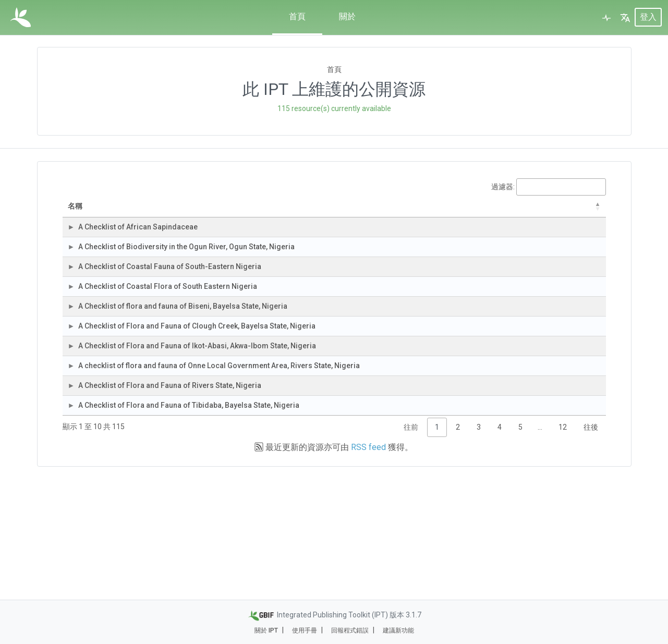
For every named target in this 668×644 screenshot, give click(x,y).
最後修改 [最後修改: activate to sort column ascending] (480, 212)
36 (439, 336)
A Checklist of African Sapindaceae (149, 244)
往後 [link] (591, 548)
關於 (347, 16)
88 (439, 520)
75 (439, 490)
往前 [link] (411, 548)
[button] (625, 18)
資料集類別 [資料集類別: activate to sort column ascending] (326, 211)
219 (437, 428)
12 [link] (563, 548)
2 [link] (458, 548)
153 (437, 459)
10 (439, 305)
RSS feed (368, 568)
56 (439, 274)
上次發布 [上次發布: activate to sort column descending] (540, 212)
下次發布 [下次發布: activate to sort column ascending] (585, 211)
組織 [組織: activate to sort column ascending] (261, 212)
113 (437, 244)
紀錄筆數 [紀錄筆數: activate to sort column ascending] (428, 211)
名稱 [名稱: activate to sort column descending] (96, 212)
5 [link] (520, 548)
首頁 (297, 16)
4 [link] (500, 548)
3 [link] (479, 548)
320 (437, 367)
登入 (648, 17)
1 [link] (437, 548)
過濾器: (549, 187)
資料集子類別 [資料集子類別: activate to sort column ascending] (378, 211)
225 (437, 397)
